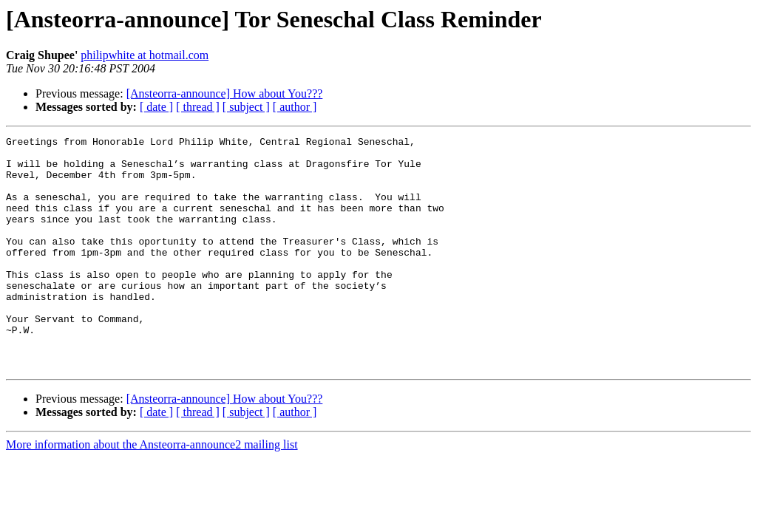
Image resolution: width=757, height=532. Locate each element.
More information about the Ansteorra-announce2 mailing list (152, 491)
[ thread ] (198, 107)
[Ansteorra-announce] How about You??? (225, 93)
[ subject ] (246, 107)
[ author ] (295, 107)
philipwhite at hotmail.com (145, 55)
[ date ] (156, 107)
